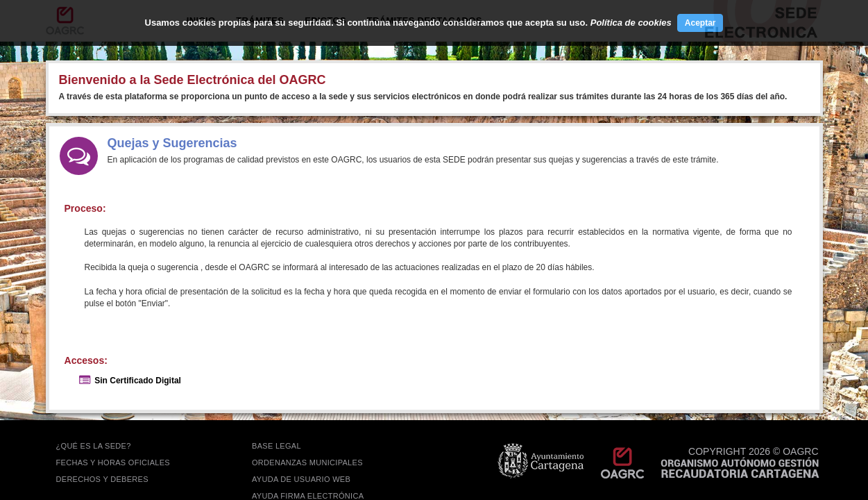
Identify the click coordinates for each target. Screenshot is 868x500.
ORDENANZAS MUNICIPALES (307, 462)
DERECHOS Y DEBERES (102, 479)
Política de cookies (631, 23)
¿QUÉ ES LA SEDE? (94, 446)
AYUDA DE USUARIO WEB (301, 479)
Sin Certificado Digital (138, 381)
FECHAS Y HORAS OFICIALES (113, 462)
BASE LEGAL (276, 446)
